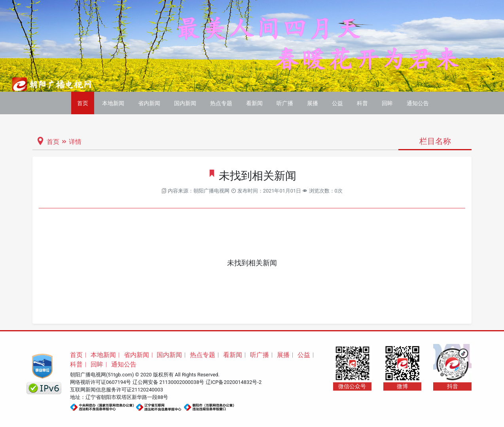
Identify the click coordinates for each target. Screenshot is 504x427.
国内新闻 (185, 103)
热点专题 (221, 103)
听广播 (285, 103)
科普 (362, 103)
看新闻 (254, 103)
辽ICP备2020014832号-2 (234, 382)
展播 (313, 103)
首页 (83, 103)
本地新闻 (113, 103)
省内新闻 (149, 103)
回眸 (387, 103)
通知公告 (418, 103)
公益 (337, 103)
